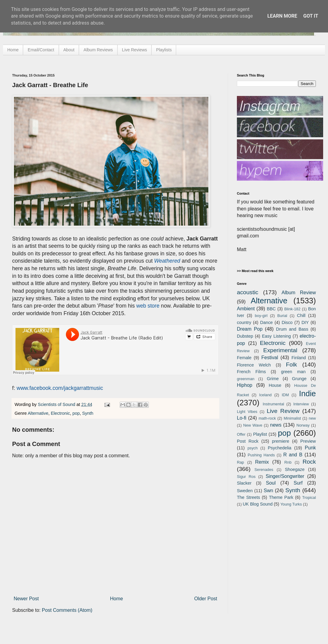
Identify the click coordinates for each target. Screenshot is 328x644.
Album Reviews (98, 50)
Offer (241, 434)
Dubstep (245, 336)
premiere (281, 441)
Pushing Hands (261, 455)
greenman (246, 379)
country (244, 322)
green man (293, 372)
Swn (268, 491)
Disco (287, 322)
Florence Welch (254, 365)
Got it (311, 16)
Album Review (299, 293)
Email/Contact (41, 50)
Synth (88, 413)
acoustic (248, 292)
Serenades (264, 470)
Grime (273, 379)
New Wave (253, 425)
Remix (262, 462)
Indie (308, 394)
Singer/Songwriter (285, 476)
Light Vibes (247, 412)
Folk (292, 365)
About (69, 50)
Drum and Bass (292, 329)
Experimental (280, 350)
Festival (270, 358)
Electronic (60, 413)
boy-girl (261, 316)
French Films (251, 372)
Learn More (282, 16)
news (276, 425)
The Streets (248, 497)
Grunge (299, 379)
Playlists (164, 50)
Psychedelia (280, 448)
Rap (240, 462)
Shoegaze (295, 469)
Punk (310, 448)
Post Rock (248, 441)
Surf (298, 483)
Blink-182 (292, 309)
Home (13, 50)
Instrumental (273, 404)
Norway (303, 425)
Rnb (288, 462)
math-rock (267, 418)
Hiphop (245, 385)
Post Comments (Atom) (67, 610)
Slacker (244, 483)
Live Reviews (135, 50)
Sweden (245, 491)
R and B (293, 455)
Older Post (206, 599)
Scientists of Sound (57, 404)
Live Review (283, 411)
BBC (271, 309)
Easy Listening (277, 336)
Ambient (246, 309)
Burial (282, 316)
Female (244, 358)
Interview (301, 404)
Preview (308, 441)
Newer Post (26, 599)
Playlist (260, 434)
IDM (285, 395)
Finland (299, 358)
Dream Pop (250, 329)
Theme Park (281, 497)
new (312, 418)
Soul (271, 483)
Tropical (309, 497)
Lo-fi (242, 418)
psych (253, 448)
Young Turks (291, 504)
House (275, 385)
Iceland (265, 395)
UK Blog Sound (258, 504)
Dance (266, 322)
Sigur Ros (246, 477)
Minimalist (292, 418)
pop (76, 413)
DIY (305, 322)
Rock (309, 462)
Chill (301, 315)
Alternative (38, 413)
